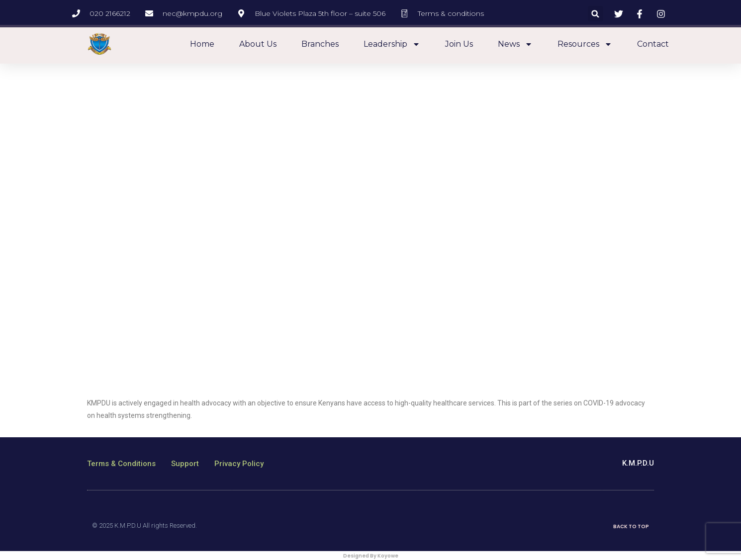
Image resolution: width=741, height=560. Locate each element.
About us (258, 44)
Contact (653, 44)
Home (202, 44)
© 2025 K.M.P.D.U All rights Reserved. (144, 525)
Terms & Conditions (121, 464)
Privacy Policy (239, 464)
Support (185, 464)
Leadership (392, 44)
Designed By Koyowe (371, 556)
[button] (596, 14)
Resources (585, 44)
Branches (320, 44)
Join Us (459, 44)
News (515, 44)
